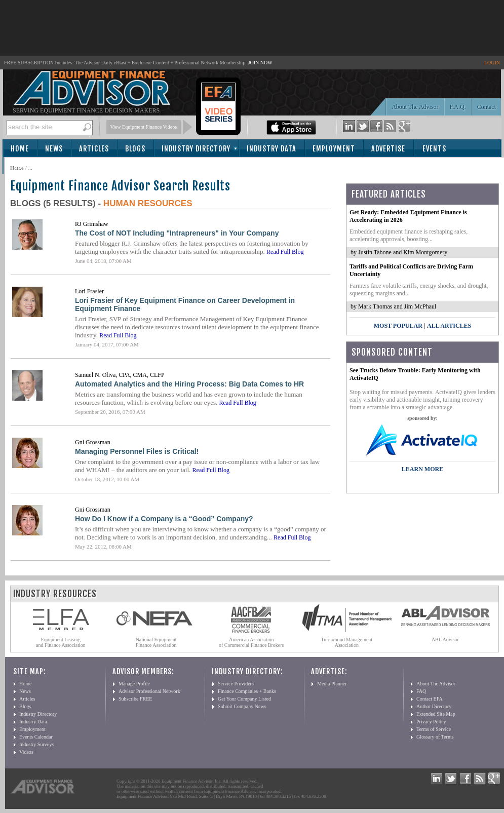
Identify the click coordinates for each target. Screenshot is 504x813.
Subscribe (31, 166)
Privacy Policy (431, 722)
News (54, 149)
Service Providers (236, 684)
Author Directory (434, 706)
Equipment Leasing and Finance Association (61, 642)
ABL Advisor (445, 640)
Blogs (135, 149)
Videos (26, 752)
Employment (334, 149)
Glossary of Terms (435, 737)
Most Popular (398, 326)
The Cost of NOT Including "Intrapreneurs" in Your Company (177, 233)
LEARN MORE (422, 469)
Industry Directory (196, 149)
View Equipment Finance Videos (144, 127)
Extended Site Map (436, 714)
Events (434, 149)
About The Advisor (415, 107)
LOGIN (492, 63)
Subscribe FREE (135, 699)
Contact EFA (430, 699)
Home (20, 149)
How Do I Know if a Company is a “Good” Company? (164, 519)
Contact (487, 107)
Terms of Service (434, 729)
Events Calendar (36, 737)
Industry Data (272, 149)
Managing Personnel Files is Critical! (137, 451)
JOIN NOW (260, 63)
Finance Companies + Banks (247, 691)
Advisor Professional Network (149, 691)
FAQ (421, 691)
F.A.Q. (458, 107)
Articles (94, 149)
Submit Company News (242, 706)
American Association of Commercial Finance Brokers (251, 642)
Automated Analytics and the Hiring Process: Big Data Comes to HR (189, 384)
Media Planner (332, 684)
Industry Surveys (36, 744)
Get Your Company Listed (244, 699)
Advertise (388, 149)
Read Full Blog (285, 252)
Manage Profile (134, 684)
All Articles (449, 326)
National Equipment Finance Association (156, 642)
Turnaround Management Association (347, 642)
